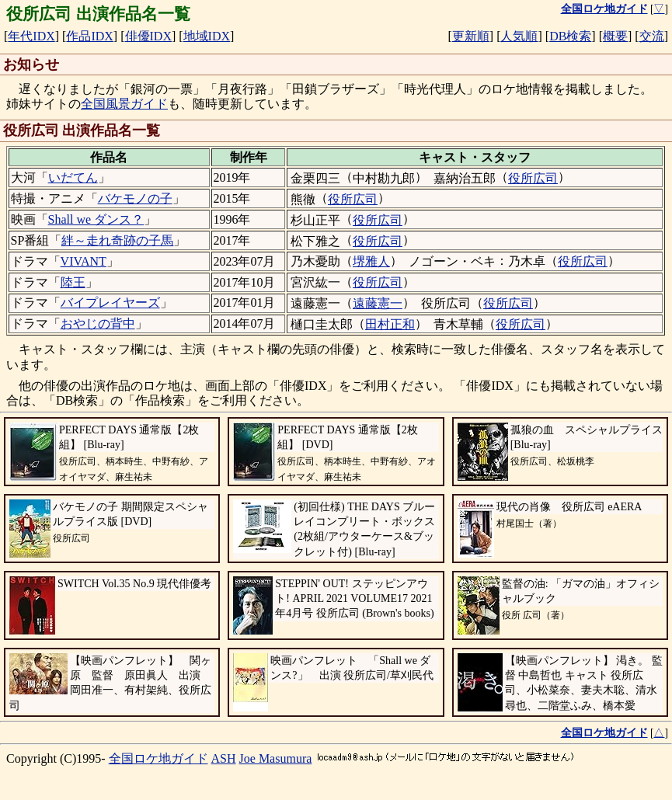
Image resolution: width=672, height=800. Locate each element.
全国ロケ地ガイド (158, 758)
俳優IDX (148, 36)
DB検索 (570, 36)
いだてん (73, 177)
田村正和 (390, 324)
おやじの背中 (98, 323)
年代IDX (31, 36)
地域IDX (207, 36)
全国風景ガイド (124, 104)
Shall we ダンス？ (96, 219)
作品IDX (89, 36)
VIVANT (84, 261)
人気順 (519, 36)
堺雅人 (371, 261)
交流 (652, 36)
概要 (615, 36)
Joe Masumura (276, 758)
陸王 (73, 282)
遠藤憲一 (378, 303)
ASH (224, 758)
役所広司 (533, 178)
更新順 (471, 36)
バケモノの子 (135, 198)
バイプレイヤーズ (110, 303)
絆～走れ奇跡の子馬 (117, 240)
